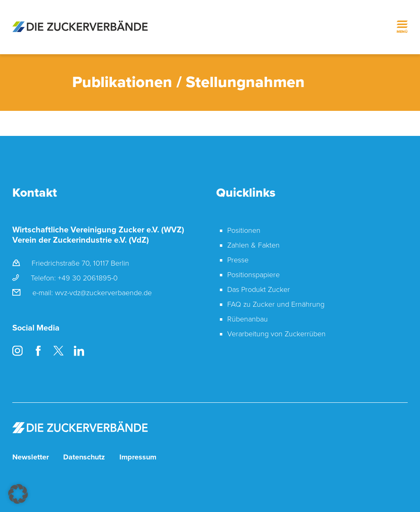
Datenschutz (84, 457)
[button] (18, 494)
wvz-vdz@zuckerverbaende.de (103, 293)
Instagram (17, 351)
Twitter (58, 351)
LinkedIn (79, 351)
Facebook (38, 351)
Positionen (244, 230)
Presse (238, 260)
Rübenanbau (248, 319)
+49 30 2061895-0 (88, 278)
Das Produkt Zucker (259, 289)
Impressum (138, 457)
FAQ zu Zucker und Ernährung (276, 304)
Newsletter (31, 457)
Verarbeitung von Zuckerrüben (276, 334)
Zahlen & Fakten (253, 245)
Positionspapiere (253, 275)
